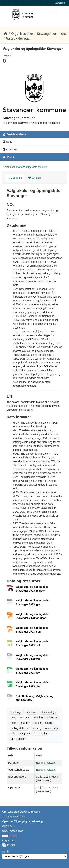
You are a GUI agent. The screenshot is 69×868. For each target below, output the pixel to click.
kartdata (24, 717)
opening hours (44, 723)
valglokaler (41, 734)
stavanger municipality (45, 728)
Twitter (8, 142)
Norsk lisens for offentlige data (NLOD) (25, 167)
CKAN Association (13, 831)
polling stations (19, 728)
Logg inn (60, 3)
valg (13, 734)
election (32, 712)
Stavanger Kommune (14, 817)
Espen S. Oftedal (46, 763)
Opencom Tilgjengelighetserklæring (22, 821)
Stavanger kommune (52, 34)
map (13, 723)
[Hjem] (6, 34)
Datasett (15, 178)
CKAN (8, 845)
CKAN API (8, 826)
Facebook (10, 149)
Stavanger (17, 712)
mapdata (25, 723)
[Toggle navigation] (53, 14)
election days (48, 712)
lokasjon (52, 717)
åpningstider (18, 739)
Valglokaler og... (18, 39)
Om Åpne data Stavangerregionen (22, 812)
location (38, 717)
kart (13, 717)
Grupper (34, 178)
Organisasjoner (22, 34)
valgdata (25, 734)
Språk (6, 852)
